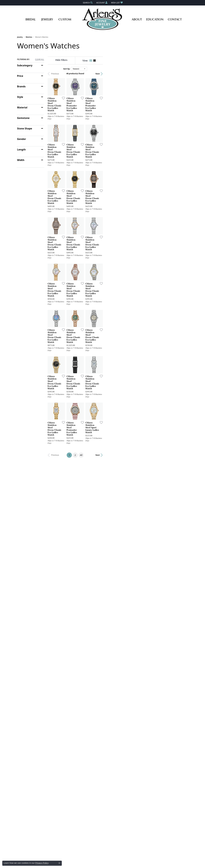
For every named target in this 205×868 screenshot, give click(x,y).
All (124, 584)
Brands (21, 86)
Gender (22, 139)
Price (20, 76)
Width (21, 160)
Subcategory (25, 65)
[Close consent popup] (59, 863)
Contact (175, 19)
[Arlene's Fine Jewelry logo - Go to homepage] (103, 19)
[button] (87, 3)
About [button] (137, 19)
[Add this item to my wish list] (91, 126)
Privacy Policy (42, 863)
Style (20, 97)
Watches (29, 37)
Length (21, 150)
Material (22, 107)
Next (183, 74)
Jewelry (20, 37)
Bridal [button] (31, 19)
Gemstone (23, 118)
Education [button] (155, 19)
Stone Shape (25, 128)
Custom (65, 19)
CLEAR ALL (40, 59)
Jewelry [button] (47, 19)
